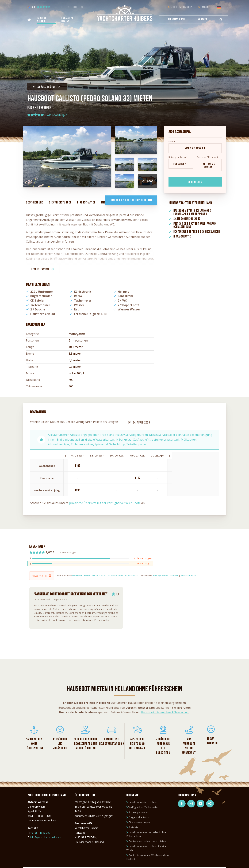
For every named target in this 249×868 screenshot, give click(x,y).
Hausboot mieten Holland (142, 802)
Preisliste (132, 827)
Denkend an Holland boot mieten (146, 841)
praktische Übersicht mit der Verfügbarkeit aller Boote (105, 503)
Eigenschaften (86, 203)
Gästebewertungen (138, 822)
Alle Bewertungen (57, 115)
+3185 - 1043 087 (40, 833)
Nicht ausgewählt (195, 148)
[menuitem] (29, 20)
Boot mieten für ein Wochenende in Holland (148, 857)
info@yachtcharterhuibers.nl (46, 837)
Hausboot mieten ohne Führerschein (165, 712)
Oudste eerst (132, 576)
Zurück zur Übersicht (47, 87)
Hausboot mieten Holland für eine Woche (146, 848)
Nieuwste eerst (116, 576)
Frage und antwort (138, 817)
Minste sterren (99, 576)
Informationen (176, 19)
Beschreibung (35, 203)
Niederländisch (188, 576)
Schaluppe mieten (67, 19)
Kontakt (202, 19)
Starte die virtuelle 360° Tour (131, 200)
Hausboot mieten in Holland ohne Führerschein (146, 834)
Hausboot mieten (42, 19)
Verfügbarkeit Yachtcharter (142, 807)
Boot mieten (195, 182)
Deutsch (174, 576)
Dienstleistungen (60, 203)
